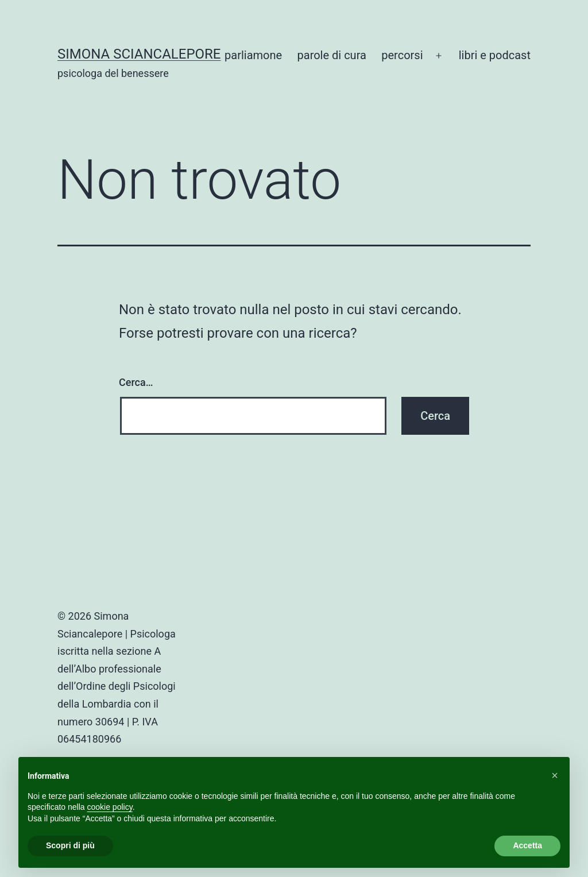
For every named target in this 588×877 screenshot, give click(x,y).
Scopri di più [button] (70, 845)
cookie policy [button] (110, 807)
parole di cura (332, 55)
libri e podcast (495, 55)
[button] (555, 775)
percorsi (402, 55)
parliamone (253, 55)
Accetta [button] (527, 845)
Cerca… (136, 382)
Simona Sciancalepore (139, 54)
